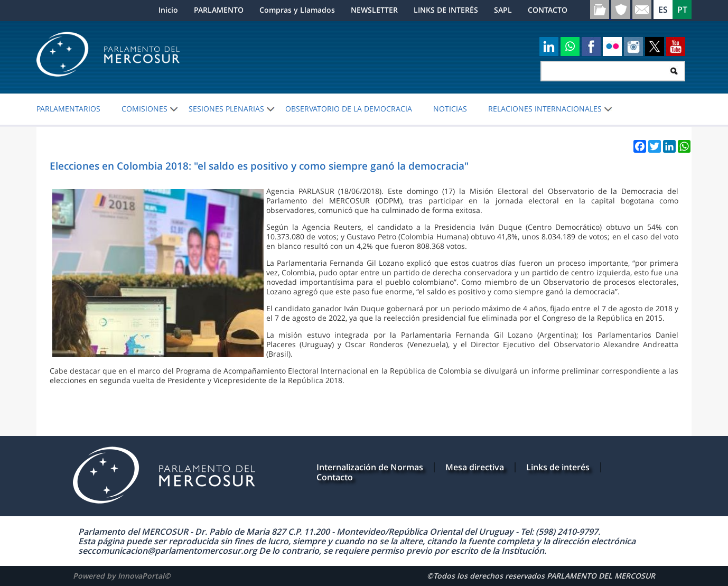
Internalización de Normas (370, 467)
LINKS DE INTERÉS (446, 10)
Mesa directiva (475, 467)
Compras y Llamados (297, 10)
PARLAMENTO (219, 10)
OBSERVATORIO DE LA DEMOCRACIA (349, 109)
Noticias (450, 109)
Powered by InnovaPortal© (122, 576)
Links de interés (558, 467)
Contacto (335, 477)
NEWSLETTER (374, 10)
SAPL (503, 10)
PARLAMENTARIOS (68, 109)
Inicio (168, 10)
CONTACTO (548, 10)
